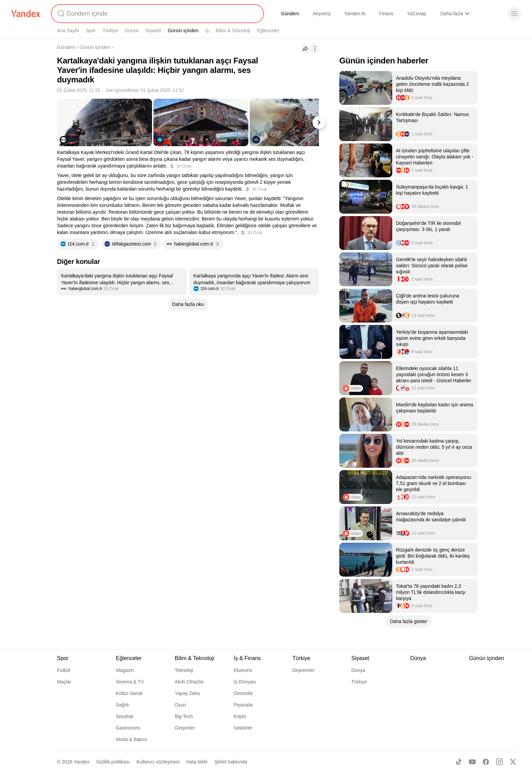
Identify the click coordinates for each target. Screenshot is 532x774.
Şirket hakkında (231, 762)
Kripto (240, 716)
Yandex (81, 762)
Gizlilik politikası (113, 762)
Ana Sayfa (68, 31)
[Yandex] (26, 14)
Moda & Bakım (132, 739)
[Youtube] (472, 762)
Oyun (180, 705)
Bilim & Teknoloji (233, 31)
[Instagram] (499, 762)
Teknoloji (184, 670)
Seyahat (125, 716)
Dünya (132, 31)
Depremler (303, 670)
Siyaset (153, 31)
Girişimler (185, 728)
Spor (91, 31)
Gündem (290, 14)
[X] (513, 762)
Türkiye (110, 31)
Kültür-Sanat (129, 693)
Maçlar (64, 682)
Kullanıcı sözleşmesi (158, 762)
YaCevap (416, 14)
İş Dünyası (245, 682)
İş (207, 31)
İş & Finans (247, 658)
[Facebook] (486, 762)
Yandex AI (355, 14)
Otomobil (243, 693)
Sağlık (123, 705)
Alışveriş (322, 14)
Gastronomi (128, 728)
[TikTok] (459, 762)
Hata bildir (197, 762)
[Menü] (514, 14)
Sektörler (243, 728)
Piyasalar (244, 705)
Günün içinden (183, 31)
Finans (386, 14)
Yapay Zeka (187, 693)
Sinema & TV (130, 682)
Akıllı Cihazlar (189, 682)
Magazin (125, 670)
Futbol (64, 670)
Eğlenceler (268, 31)
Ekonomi (243, 670)
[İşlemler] (315, 49)
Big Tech (184, 716)
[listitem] (122, 282)
